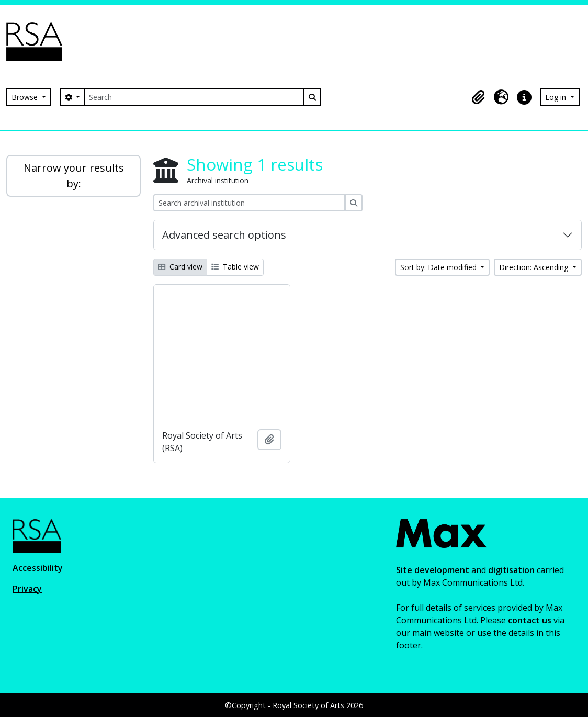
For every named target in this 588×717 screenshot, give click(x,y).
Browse (26, 97)
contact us (530, 620)
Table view (235, 267)
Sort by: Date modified (439, 267)
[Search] (194, 97)
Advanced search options (224, 235)
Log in (557, 97)
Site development (433, 570)
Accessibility (38, 568)
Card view (180, 267)
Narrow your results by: (74, 176)
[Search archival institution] (249, 203)
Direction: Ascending (535, 267)
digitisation (511, 570)
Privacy (27, 589)
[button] (478, 97)
